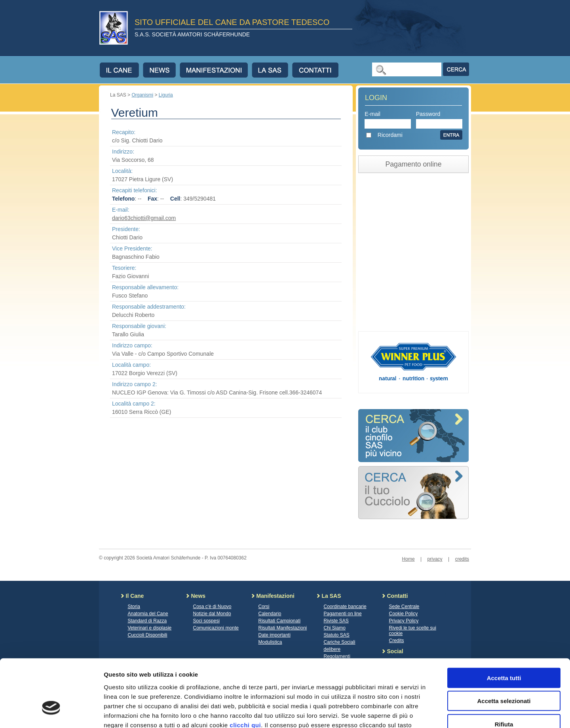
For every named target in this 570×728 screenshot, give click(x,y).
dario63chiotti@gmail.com (144, 218)
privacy (435, 559)
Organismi (142, 95)
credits (462, 559)
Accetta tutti (504, 624)
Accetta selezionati (504, 647)
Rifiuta (504, 670)
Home (408, 559)
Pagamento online (414, 164)
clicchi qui (245, 671)
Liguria (166, 95)
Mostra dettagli (416, 712)
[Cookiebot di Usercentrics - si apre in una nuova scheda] (51, 713)
